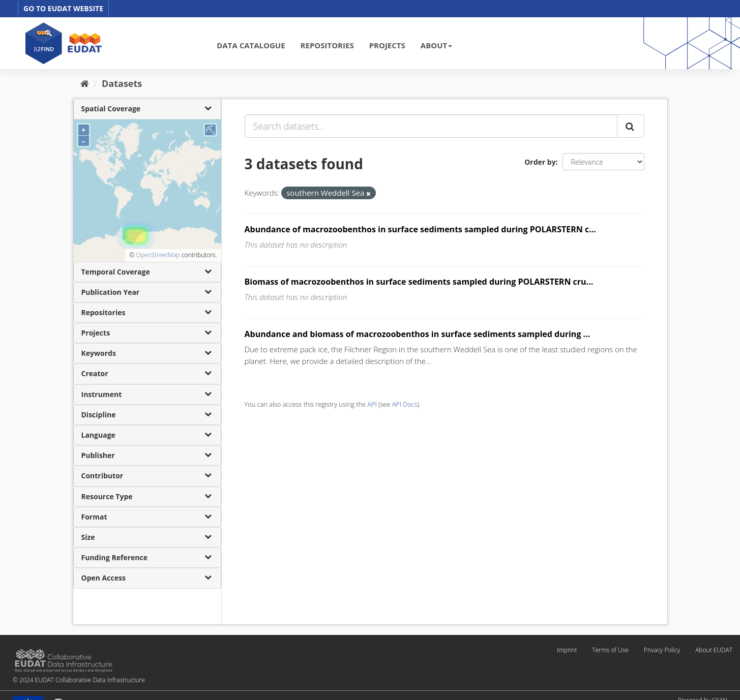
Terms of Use (610, 650)
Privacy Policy (662, 650)
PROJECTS (387, 45)
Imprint (567, 650)
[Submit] (631, 126)
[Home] (85, 83)
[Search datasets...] (431, 126)
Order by (540, 162)
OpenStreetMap (158, 255)
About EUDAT (714, 650)
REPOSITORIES (327, 45)
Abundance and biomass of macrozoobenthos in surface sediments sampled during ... (418, 334)
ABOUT (436, 45)
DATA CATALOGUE (251, 45)
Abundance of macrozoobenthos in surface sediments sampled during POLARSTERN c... (420, 229)
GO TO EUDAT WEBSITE (63, 8)
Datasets (122, 83)
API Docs (405, 404)
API (372, 404)
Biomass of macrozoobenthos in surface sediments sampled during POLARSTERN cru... (419, 282)
